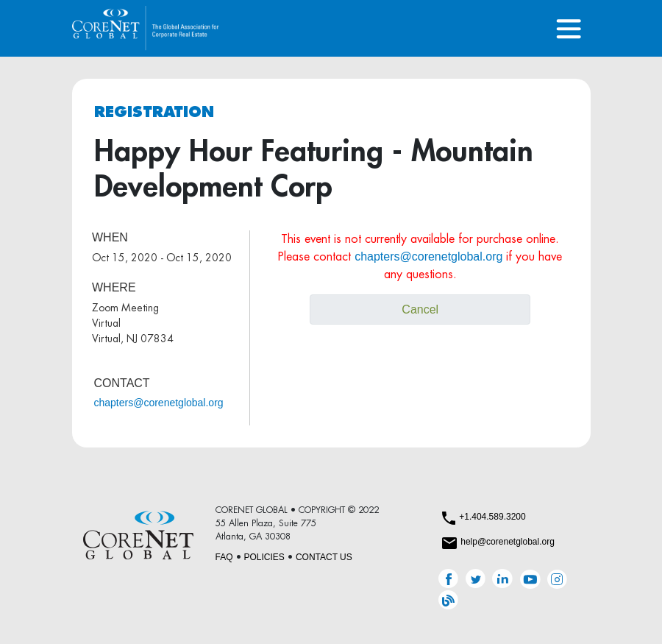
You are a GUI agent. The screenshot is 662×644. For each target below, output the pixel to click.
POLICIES (264, 557)
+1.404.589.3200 (492, 517)
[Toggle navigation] (569, 28)
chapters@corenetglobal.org (159, 403)
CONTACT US (324, 557)
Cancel (420, 309)
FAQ (224, 557)
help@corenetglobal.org (508, 542)
